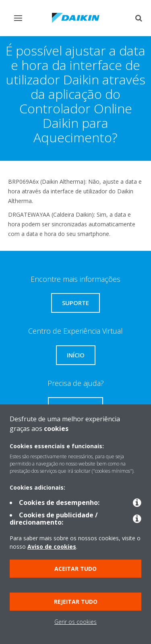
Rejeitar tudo (76, 602)
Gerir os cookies (75, 622)
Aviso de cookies (52, 547)
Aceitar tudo (75, 569)
